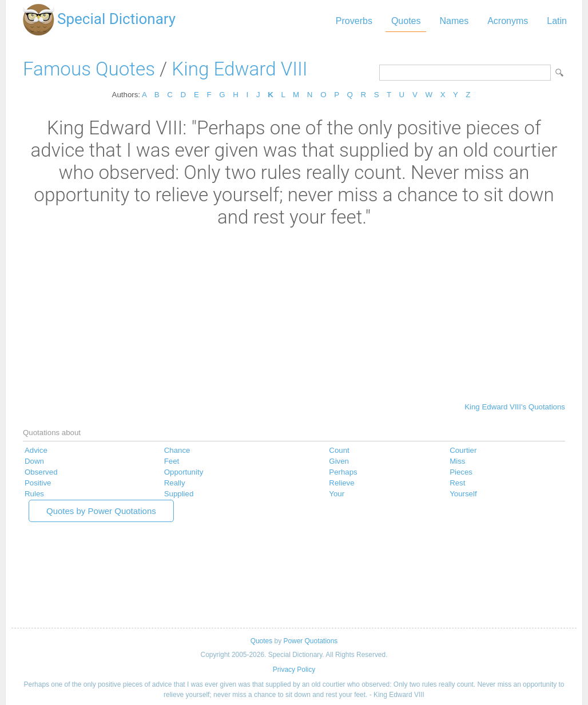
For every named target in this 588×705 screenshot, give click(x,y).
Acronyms (508, 21)
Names (454, 21)
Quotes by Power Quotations (101, 511)
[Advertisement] (294, 314)
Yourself (463, 494)
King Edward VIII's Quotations (515, 407)
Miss (457, 461)
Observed (41, 472)
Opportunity (184, 472)
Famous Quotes (89, 69)
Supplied (179, 494)
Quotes (406, 21)
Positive (38, 483)
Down (34, 461)
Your (337, 494)
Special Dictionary (116, 19)
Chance (177, 450)
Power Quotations (310, 641)
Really (175, 483)
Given (339, 461)
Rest (457, 483)
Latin (557, 21)
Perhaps (343, 472)
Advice (36, 450)
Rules (34, 494)
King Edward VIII (239, 69)
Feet (172, 461)
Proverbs (354, 21)
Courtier (463, 450)
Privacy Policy (294, 670)
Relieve (341, 483)
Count (339, 450)
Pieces (461, 472)
